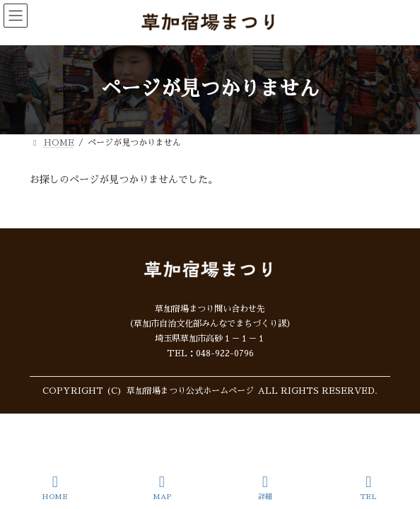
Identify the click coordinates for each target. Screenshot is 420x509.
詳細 (265, 487)
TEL (368, 487)
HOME (55, 487)
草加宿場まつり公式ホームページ (190, 391)
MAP (162, 487)
